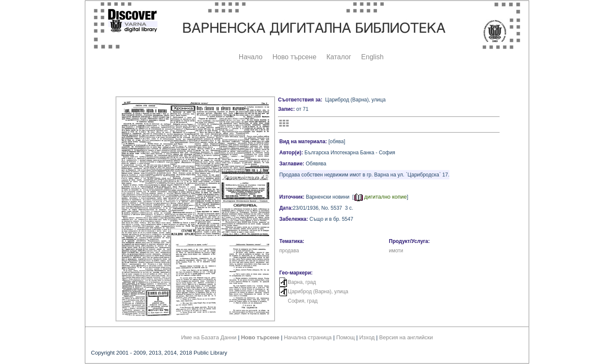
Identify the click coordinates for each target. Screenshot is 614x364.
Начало (251, 57)
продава (289, 251)
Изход (367, 337)
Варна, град (302, 282)
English (372, 57)
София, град (303, 301)
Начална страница (308, 337)
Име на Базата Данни (209, 337)
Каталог (339, 57)
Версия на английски (406, 337)
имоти (396, 251)
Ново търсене (294, 57)
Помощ (345, 337)
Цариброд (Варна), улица (318, 292)
